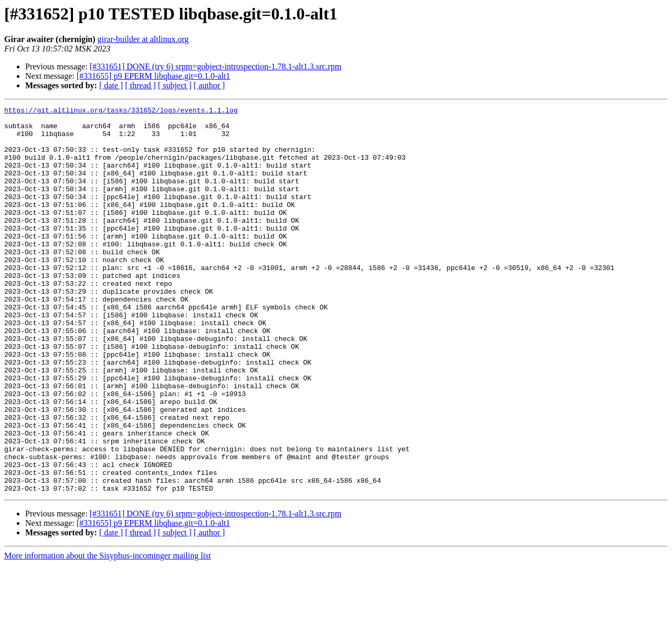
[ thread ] (140, 85)
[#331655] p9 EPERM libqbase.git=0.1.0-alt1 (154, 76)
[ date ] (111, 85)
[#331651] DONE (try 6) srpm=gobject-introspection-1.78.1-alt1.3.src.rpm (216, 66)
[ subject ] (175, 85)
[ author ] (209, 85)
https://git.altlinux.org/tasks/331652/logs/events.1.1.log (121, 111)
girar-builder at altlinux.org (143, 39)
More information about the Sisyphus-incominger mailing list (108, 633)
